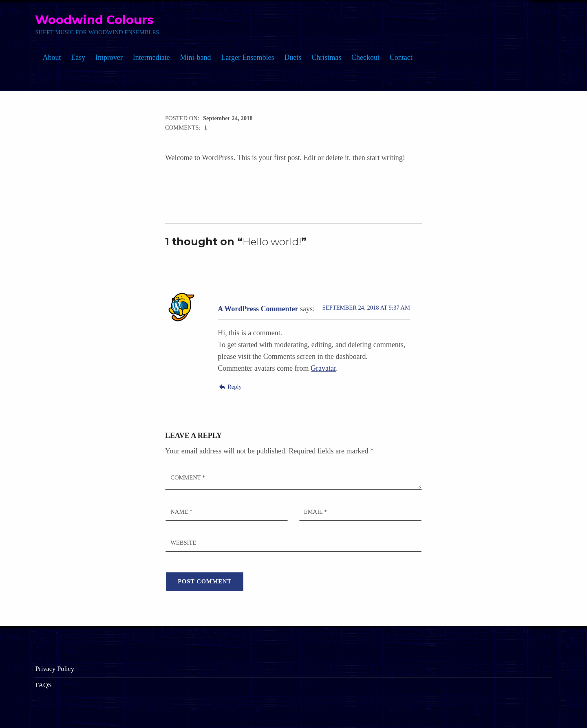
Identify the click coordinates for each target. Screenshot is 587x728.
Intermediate (151, 57)
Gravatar (323, 368)
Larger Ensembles (247, 57)
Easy (78, 57)
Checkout (365, 57)
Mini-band (196, 57)
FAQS (43, 685)
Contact (401, 57)
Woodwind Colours (94, 20)
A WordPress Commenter (258, 309)
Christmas (326, 57)
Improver (109, 57)
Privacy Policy (54, 669)
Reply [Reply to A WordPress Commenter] (235, 387)
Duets (293, 57)
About (52, 57)
